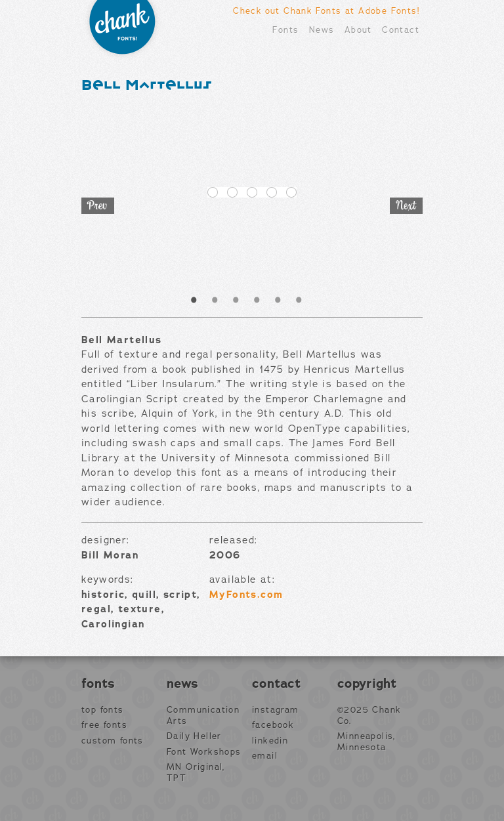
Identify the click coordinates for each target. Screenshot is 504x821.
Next (406, 206)
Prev (98, 206)
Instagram (276, 710)
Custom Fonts (113, 741)
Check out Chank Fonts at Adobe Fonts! (326, 11)
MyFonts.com (246, 595)
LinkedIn (270, 741)
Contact (401, 30)
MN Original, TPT (196, 773)
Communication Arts (203, 716)
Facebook (273, 725)
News (322, 30)
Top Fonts (103, 710)
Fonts (285, 30)
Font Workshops (204, 752)
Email (265, 756)
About (358, 30)
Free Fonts (104, 725)
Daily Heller (194, 736)
